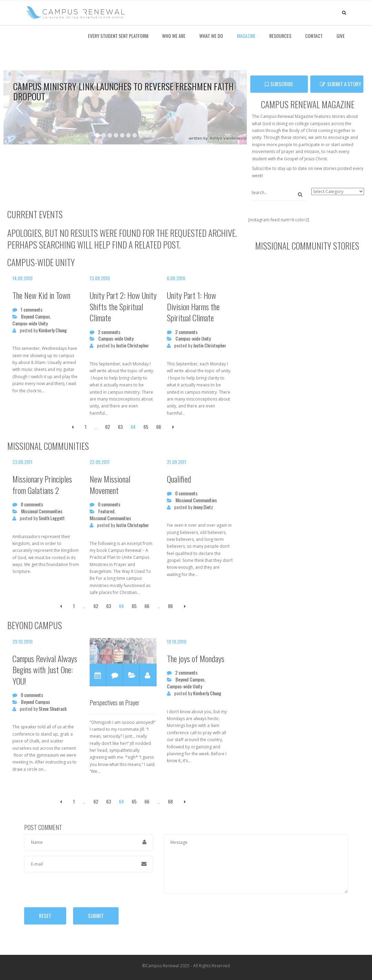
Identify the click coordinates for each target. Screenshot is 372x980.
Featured (106, 511)
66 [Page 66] (159, 427)
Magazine (246, 36)
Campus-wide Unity (30, 323)
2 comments (109, 332)
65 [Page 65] (146, 427)
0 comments (32, 504)
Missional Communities (42, 511)
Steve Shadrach (53, 709)
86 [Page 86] (170, 606)
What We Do (211, 36)
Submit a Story (340, 84)
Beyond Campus (36, 316)
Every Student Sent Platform (118, 36)
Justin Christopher (132, 345)
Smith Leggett (52, 518)
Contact (314, 36)
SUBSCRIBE (279, 84)
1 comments (32, 310)
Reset (45, 916)
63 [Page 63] (120, 427)
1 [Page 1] (86, 427)
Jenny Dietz (203, 507)
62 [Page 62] (108, 427)
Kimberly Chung (53, 330)
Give (341, 36)
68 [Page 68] (170, 801)
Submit (96, 916)
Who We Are (174, 36)
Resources (280, 36)
